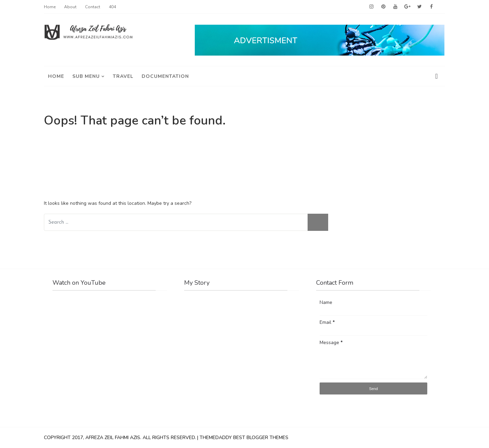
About (70, 7)
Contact (93, 7)
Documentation (165, 76)
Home (50, 7)
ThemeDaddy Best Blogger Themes (244, 438)
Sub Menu (86, 76)
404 (112, 7)
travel (123, 76)
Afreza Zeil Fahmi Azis (113, 438)
